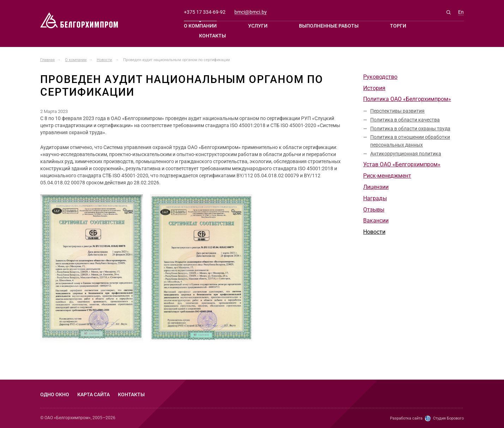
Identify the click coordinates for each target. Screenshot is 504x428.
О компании (200, 26)
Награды (375, 198)
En (461, 12)
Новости (374, 232)
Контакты (212, 36)
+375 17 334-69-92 (205, 12)
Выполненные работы (329, 26)
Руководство (380, 77)
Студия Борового (448, 418)
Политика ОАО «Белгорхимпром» (407, 99)
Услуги (258, 26)
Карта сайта (94, 394)
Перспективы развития (397, 111)
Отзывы (374, 210)
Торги (398, 26)
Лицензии (376, 187)
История (374, 88)
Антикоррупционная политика (406, 154)
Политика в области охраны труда (410, 129)
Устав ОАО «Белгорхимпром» (402, 164)
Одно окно (55, 394)
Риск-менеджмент (387, 176)
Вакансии (376, 221)
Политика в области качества (405, 120)
